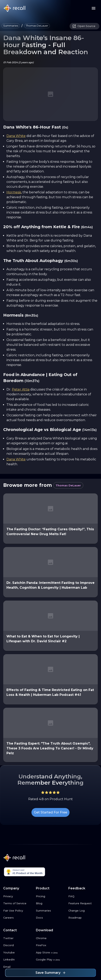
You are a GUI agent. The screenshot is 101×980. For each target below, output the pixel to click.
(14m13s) (89, 430)
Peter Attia (21, 389)
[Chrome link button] (51, 938)
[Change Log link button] (83, 911)
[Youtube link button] (18, 953)
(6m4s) (87, 227)
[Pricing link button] (51, 896)
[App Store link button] (51, 953)
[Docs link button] (51, 918)
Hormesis (14, 192)
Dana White (16, 136)
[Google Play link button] (51, 960)
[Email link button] (18, 967)
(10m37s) (32, 381)
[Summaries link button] (51, 911)
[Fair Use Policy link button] (18, 911)
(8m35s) (31, 315)
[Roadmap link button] (83, 918)
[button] (11, 26)
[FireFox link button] (51, 945)
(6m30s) (71, 261)
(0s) (65, 127)
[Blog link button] (51, 903)
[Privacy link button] (18, 896)
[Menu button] (94, 8)
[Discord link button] (18, 945)
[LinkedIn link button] (18, 960)
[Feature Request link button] (83, 903)
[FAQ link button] (83, 896)
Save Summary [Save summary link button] (50, 973)
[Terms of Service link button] (18, 903)
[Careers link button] (18, 918)
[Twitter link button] (18, 938)
